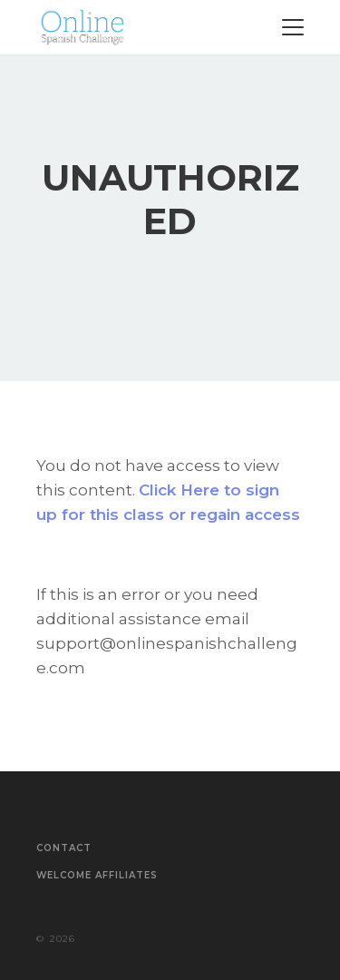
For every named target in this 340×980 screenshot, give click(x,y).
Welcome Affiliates (97, 876)
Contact (64, 848)
